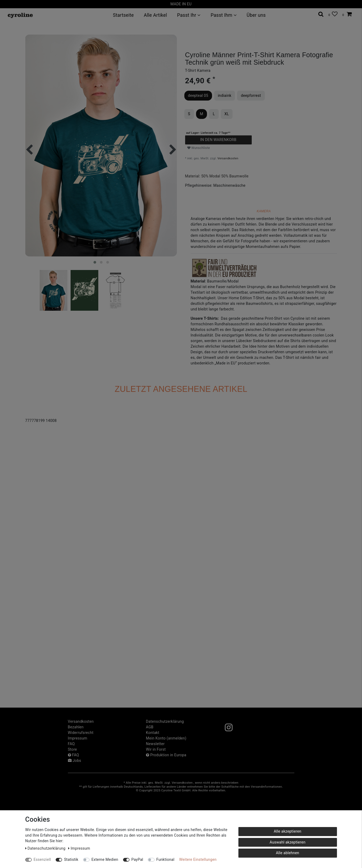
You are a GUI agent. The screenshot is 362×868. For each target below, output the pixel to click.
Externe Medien (105, 859)
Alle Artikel (155, 15)
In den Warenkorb (218, 140)
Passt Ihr (189, 15)
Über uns (256, 15)
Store (72, 749)
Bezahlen (76, 727)
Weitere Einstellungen (198, 859)
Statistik (71, 859)
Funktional (165, 859)
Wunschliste (199, 148)
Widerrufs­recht (81, 733)
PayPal (137, 859)
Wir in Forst (156, 749)
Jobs (75, 761)
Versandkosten (228, 158)
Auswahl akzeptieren (287, 842)
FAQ (71, 744)
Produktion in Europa (166, 755)
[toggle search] (321, 14)
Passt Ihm (223, 15)
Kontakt (153, 733)
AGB (150, 727)
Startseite (123, 15)
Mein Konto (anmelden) (166, 738)
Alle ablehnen (288, 853)
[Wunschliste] (333, 14)
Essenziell (42, 859)
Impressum (78, 738)
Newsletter (155, 744)
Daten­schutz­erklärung (165, 721)
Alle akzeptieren (288, 831)
